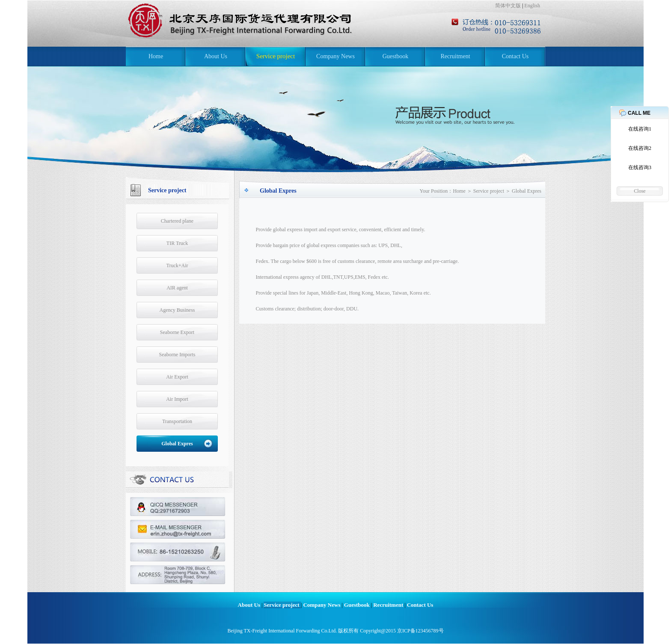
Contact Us (515, 56)
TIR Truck (177, 243)
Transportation (177, 421)
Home (156, 56)
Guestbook (396, 56)
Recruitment (455, 56)
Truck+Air (177, 265)
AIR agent (177, 288)
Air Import (177, 399)
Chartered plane (177, 221)
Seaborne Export (177, 332)
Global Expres (177, 444)
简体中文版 (508, 6)
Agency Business (177, 310)
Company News (335, 56)
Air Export (177, 377)
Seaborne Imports (177, 355)
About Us (216, 56)
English (532, 6)
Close (640, 191)
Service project (276, 56)
